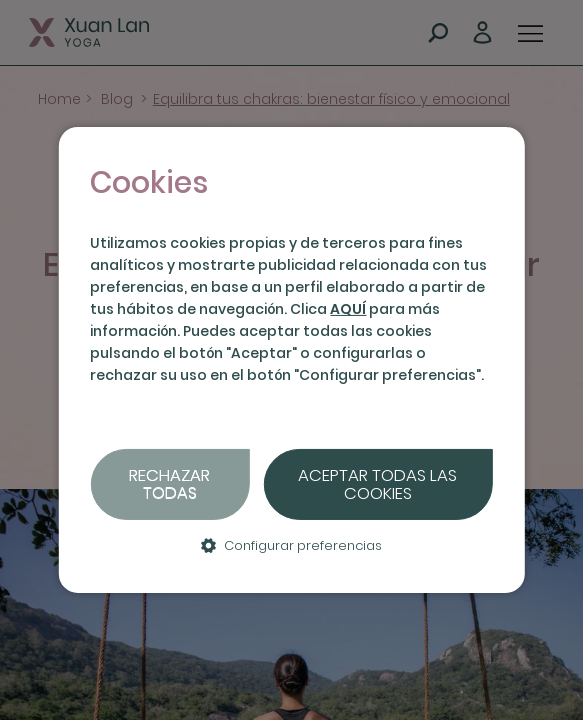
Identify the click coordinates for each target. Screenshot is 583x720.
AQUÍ (348, 309)
